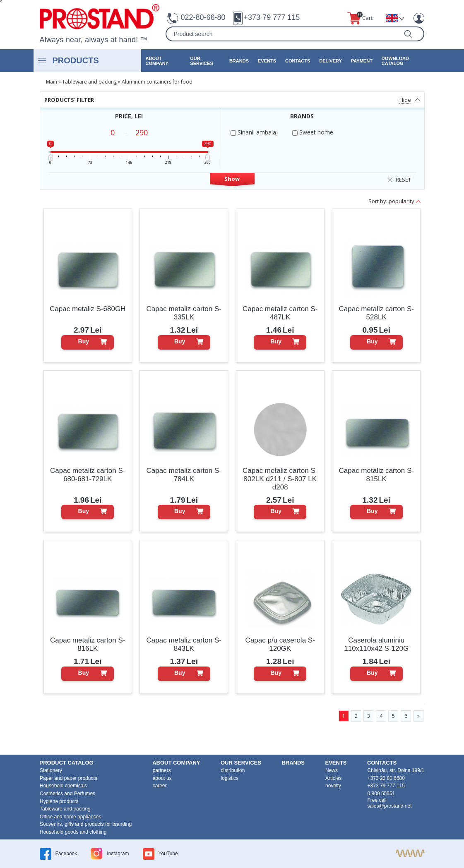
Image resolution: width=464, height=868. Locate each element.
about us (162, 778)
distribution (233, 770)
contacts (298, 61)
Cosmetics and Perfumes (67, 794)
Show (232, 179)
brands (239, 61)
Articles (333, 778)
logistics (230, 778)
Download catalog (395, 61)
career (160, 786)
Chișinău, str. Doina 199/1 (396, 770)
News (332, 770)
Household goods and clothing (73, 832)
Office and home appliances (71, 817)
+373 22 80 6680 (386, 778)
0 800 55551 (381, 794)
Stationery (51, 770)
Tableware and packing (89, 82)
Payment (362, 61)
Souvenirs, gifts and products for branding (86, 824)
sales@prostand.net (390, 806)
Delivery (331, 61)
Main (52, 82)
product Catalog (67, 763)
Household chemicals (63, 786)
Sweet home (313, 132)
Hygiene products (59, 801)
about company (157, 61)
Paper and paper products (69, 778)
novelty (333, 786)
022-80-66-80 (203, 17)
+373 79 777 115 (272, 17)
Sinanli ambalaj (254, 132)
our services (201, 61)
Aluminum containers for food (157, 82)
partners (162, 770)
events (267, 61)
